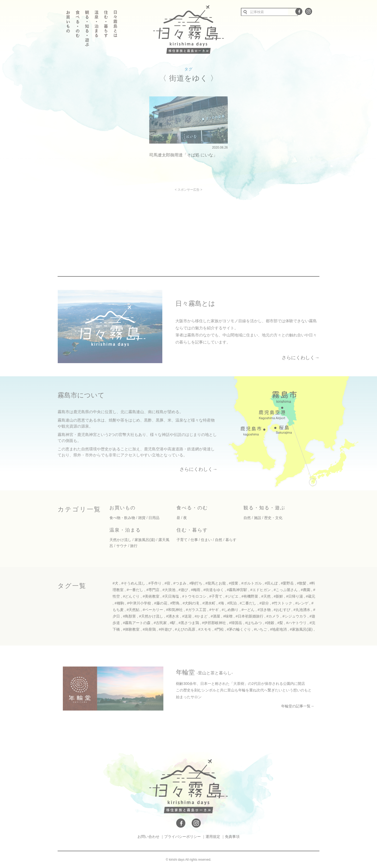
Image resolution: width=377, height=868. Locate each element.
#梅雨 (196, 590)
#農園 (306, 590)
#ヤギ (214, 610)
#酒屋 (215, 616)
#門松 (219, 629)
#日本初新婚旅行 (250, 616)
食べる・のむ (192, 508)
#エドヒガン (260, 590)
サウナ (122, 546)
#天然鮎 (133, 610)
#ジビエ (232, 596)
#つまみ (180, 583)
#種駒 (119, 603)
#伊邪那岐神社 (214, 623)
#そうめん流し (133, 583)
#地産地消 (278, 629)
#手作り (155, 583)
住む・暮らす (192, 530)
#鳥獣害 (130, 616)
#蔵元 (311, 596)
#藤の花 (161, 603)
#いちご (260, 629)
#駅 (173, 623)
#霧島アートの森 (137, 623)
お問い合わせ (148, 837)
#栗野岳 (287, 583)
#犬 (115, 583)
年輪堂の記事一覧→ (298, 706)
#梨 (280, 623)
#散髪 (302, 583)
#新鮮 (278, 596)
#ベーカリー (153, 610)
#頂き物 (264, 610)
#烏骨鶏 (149, 629)
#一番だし (135, 590)
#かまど (201, 616)
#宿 (167, 583)
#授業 (234, 583)
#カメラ (273, 616)
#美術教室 (151, 596)
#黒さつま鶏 (189, 623)
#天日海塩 (171, 596)
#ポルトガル (252, 583)
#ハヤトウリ (296, 623)
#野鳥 (175, 603)
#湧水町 (209, 603)
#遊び (183, 590)
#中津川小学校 (139, 603)
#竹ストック (282, 603)
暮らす (231, 540)
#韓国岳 (236, 623)
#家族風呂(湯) (301, 629)
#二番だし (248, 603)
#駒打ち (196, 583)
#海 (221, 603)
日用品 (154, 518)
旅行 (134, 546)
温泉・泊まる (125, 530)
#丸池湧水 (302, 610)
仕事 (194, 540)
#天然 (266, 596)
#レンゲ (302, 603)
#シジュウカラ (295, 616)
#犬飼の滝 (191, 603)
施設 (258, 518)
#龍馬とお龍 (216, 583)
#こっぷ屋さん (286, 590)
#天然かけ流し (151, 616)
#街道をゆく (214, 590)
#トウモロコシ (194, 596)
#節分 (264, 603)
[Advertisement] (143, 228)
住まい (206, 540)
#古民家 (160, 623)
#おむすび (282, 610)
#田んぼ (271, 583)
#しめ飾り (230, 610)
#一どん (248, 610)
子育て (182, 540)
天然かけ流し (120, 540)
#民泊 (232, 603)
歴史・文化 (273, 518)
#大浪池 (169, 590)
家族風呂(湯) (145, 540)
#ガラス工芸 (196, 610)
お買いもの (123, 508)
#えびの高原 (185, 629)
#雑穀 (270, 623)
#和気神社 (175, 610)
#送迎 (187, 616)
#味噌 (228, 616)
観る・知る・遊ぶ (264, 508)
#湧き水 (173, 616)
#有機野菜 (250, 596)
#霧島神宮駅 (237, 590)
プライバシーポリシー (182, 837)
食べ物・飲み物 (122, 518)
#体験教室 (131, 629)
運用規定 (213, 837)
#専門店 (153, 590)
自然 (247, 518)
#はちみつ (253, 623)
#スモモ (205, 629)
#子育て (216, 596)
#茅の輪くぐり (239, 629)
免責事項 (232, 837)
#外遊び (165, 629)
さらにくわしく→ (301, 358)
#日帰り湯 (295, 596)
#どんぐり (131, 596)
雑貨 (142, 518)
